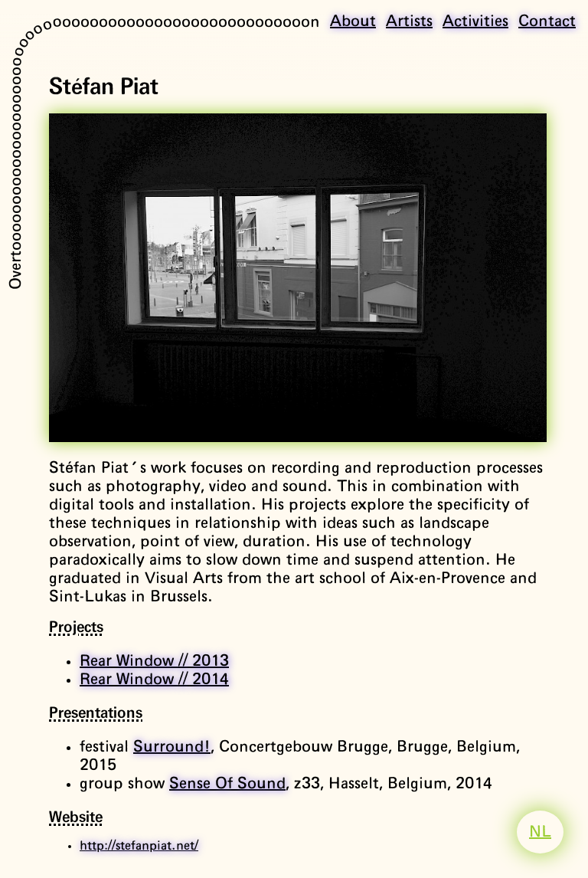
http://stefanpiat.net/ (139, 846)
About (353, 21)
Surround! (172, 747)
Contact (547, 21)
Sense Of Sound (227, 784)
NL (540, 832)
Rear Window (154, 661)
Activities (475, 21)
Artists (409, 21)
